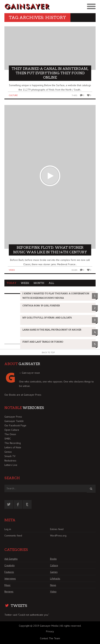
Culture (13, 95)
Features (9, 572)
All (51, 283)
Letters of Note (13, 447)
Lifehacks (55, 579)
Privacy (50, 631)
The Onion (10, 434)
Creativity (10, 565)
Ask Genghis (11, 559)
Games (54, 572)
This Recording (13, 443)
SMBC (8, 439)
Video (12, 270)
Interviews (10, 579)
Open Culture (12, 430)
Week (25, 283)
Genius (8, 452)
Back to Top (48, 352)
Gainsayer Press (32, 395)
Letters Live (11, 465)
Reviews (9, 592)
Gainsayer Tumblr (14, 421)
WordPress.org (58, 536)
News (53, 585)
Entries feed (57, 529)
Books (53, 559)
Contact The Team (50, 638)
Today (11, 283)
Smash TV (10, 456)
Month (39, 283)
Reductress (10, 461)
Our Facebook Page (15, 425)
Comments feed (13, 536)
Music (7, 585)
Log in (8, 529)
